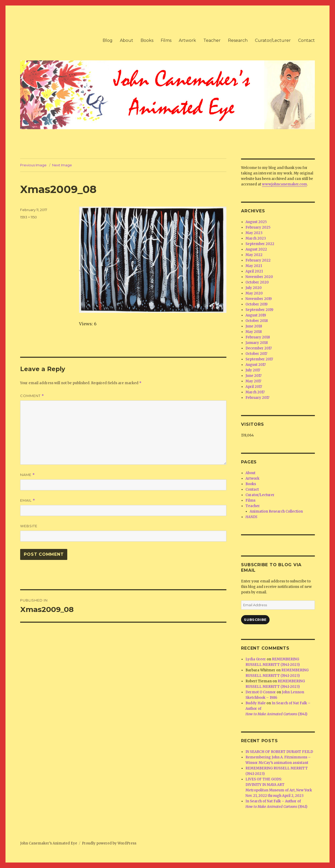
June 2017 (253, 376)
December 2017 (259, 348)
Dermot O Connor (261, 692)
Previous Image (33, 165)
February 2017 (257, 398)
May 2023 (254, 233)
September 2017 (259, 359)
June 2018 (254, 326)
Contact (306, 40)
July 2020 (254, 288)
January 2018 (257, 343)
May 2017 (253, 381)
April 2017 (254, 387)
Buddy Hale (256, 703)
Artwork (187, 40)
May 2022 (254, 255)
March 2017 (255, 392)
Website (29, 526)
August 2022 (256, 249)
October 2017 (256, 354)
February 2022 (258, 260)
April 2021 (254, 271)
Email (28, 500)
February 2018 (258, 337)
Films (166, 40)
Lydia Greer (256, 659)
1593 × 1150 (29, 217)
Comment (32, 396)
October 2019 (256, 304)
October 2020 (257, 282)
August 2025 (256, 222)
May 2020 (254, 293)
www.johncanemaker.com (284, 184)
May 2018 (254, 332)
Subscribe (255, 620)
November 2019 (259, 299)
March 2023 (256, 238)
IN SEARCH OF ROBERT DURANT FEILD (279, 752)
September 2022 (260, 244)
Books (147, 40)
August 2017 (256, 365)
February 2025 (258, 227)
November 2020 (259, 277)
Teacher (212, 40)
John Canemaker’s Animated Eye (49, 843)
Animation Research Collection (276, 511)
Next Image (62, 165)
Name (27, 475)
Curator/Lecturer (273, 40)
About (127, 40)
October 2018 (257, 321)
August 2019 (256, 315)
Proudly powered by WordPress (109, 843)
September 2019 (259, 310)
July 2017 (253, 370)
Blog (108, 40)
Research (238, 40)
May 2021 (254, 266)
